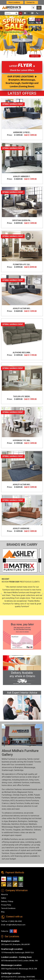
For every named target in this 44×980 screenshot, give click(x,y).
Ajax (6, 821)
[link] (39, 8)
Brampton (19, 767)
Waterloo (29, 830)
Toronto (9, 830)
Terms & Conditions (8, 908)
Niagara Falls (19, 827)
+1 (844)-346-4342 (15, 921)
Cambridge (19, 770)
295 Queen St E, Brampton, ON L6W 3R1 (16, 944)
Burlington (23, 821)
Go (20, 13)
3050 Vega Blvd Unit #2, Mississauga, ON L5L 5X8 (19, 969)
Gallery (4, 898)
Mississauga (30, 767)
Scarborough (7, 770)
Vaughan (17, 830)
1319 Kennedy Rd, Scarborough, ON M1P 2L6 (17, 953)
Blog (3, 912)
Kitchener (24, 824)
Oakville (29, 827)
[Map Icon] (33, 8)
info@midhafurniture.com (16, 925)
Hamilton (15, 824)
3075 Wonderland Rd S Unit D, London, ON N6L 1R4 (19, 961)
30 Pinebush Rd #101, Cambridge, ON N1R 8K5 (18, 977)
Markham (33, 824)
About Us (5, 895)
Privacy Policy (6, 905)
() (26, 13)
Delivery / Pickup (7, 901)
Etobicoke (6, 824)
